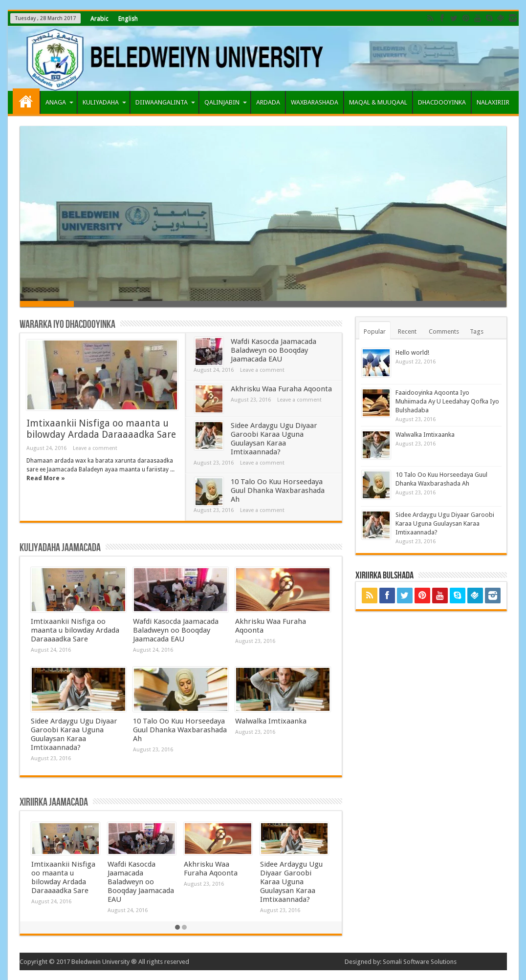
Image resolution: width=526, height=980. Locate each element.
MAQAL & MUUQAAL (378, 102)
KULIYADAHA (104, 102)
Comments (444, 331)
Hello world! (412, 352)
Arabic (99, 18)
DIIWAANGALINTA (165, 102)
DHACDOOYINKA (442, 102)
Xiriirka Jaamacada (54, 802)
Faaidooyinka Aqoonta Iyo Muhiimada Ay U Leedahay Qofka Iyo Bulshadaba (447, 401)
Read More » (46, 478)
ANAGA (59, 102)
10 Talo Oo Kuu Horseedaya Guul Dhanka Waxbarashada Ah (278, 490)
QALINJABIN (226, 102)
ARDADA (268, 102)
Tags (477, 331)
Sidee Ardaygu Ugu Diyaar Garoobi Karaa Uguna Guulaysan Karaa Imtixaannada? (274, 439)
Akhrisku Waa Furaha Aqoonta (281, 389)
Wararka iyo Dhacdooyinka (67, 325)
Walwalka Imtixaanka (271, 721)
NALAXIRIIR (493, 102)
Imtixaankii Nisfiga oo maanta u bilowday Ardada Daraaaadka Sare (101, 429)
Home (26, 101)
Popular (375, 331)
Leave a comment (95, 448)
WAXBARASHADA (315, 102)
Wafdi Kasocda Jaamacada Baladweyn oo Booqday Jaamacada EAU (274, 350)
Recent (407, 331)
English (128, 18)
